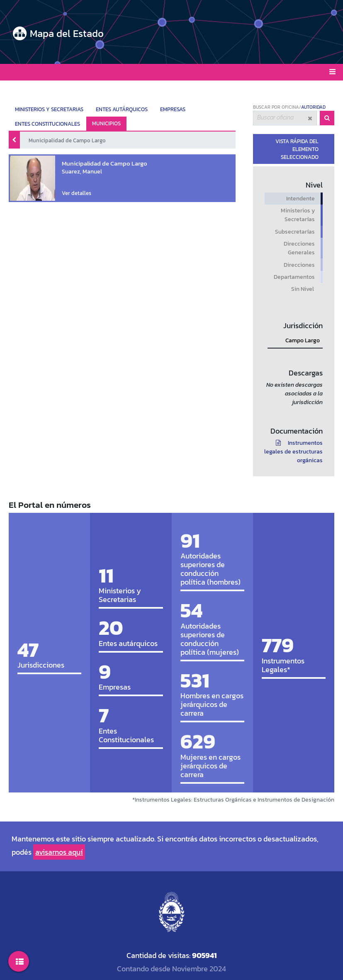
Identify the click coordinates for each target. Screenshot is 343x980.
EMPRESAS (173, 109)
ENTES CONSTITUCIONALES (47, 124)
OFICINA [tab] (290, 107)
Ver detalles (73, 192)
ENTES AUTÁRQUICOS (122, 109)
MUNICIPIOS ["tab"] (106, 123)
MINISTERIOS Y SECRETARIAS (49, 109)
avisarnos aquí (59, 852)
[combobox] (285, 118)
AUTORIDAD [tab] (313, 107)
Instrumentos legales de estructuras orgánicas (293, 452)
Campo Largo (303, 340)
